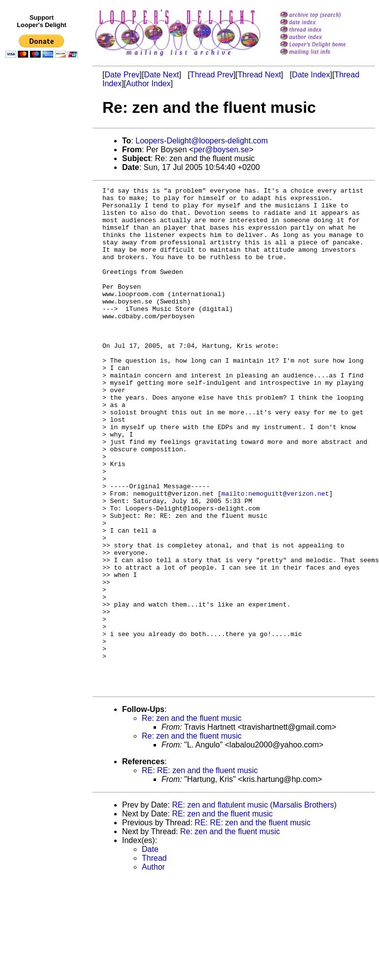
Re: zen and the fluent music (192, 819)
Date (150, 950)
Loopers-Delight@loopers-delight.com (202, 141)
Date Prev (122, 75)
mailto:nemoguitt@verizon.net (275, 555)
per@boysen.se (221, 150)
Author (153, 967)
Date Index (311, 75)
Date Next (161, 75)
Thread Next (259, 75)
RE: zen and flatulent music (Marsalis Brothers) (254, 905)
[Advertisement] (43, 265)
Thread (154, 959)
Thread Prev (212, 75)
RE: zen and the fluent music (222, 914)
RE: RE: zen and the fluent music (200, 871)
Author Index (148, 84)
